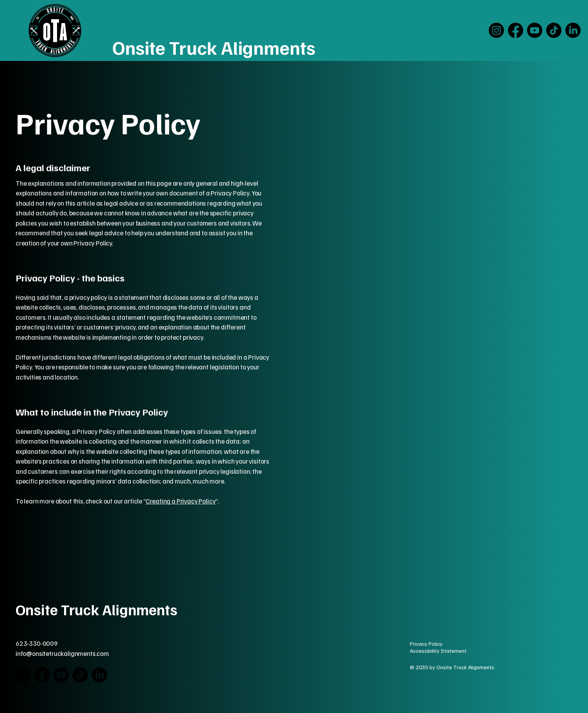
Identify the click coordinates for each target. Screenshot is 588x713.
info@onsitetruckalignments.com (62, 653)
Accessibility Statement (438, 651)
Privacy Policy (426, 644)
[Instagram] (496, 30)
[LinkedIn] (573, 30)
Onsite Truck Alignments (214, 47)
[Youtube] (535, 30)
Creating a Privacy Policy (181, 501)
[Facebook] (516, 30)
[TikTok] (554, 30)
